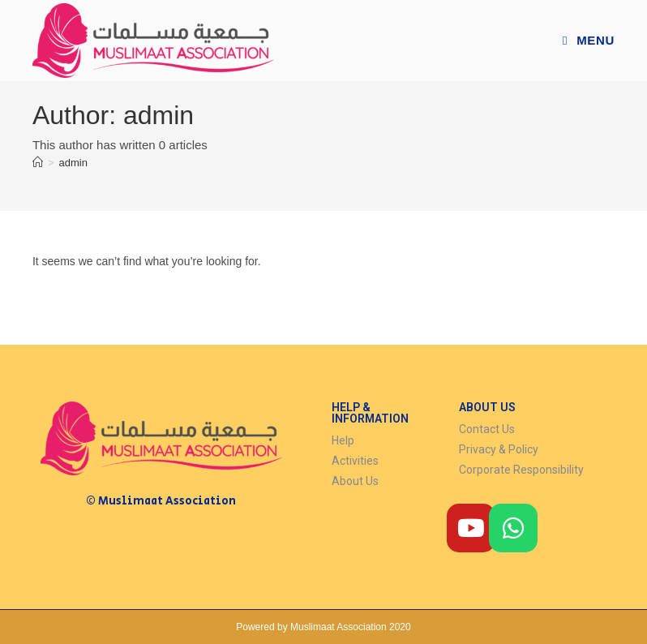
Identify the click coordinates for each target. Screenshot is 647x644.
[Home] (38, 163)
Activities (355, 461)
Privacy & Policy (499, 449)
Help (343, 440)
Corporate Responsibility (521, 470)
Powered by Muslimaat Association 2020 (323, 627)
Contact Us (487, 429)
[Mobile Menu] (589, 40)
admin (73, 163)
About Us (355, 481)
